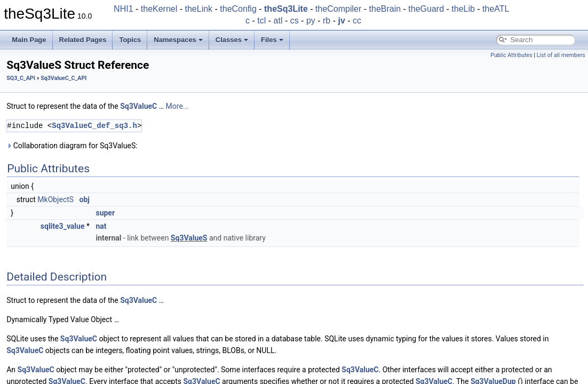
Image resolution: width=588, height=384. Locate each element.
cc (357, 21)
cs (295, 21)
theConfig (238, 9)
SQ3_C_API (21, 78)
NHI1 (123, 9)
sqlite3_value (63, 226)
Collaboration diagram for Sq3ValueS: (72, 146)
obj (85, 199)
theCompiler (338, 9)
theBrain (385, 9)
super (105, 213)
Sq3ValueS (189, 238)
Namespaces (178, 40)
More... (177, 106)
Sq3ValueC (138, 106)
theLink (199, 9)
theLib (463, 9)
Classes (232, 40)
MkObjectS (55, 199)
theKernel (159, 9)
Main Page (29, 40)
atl (278, 21)
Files (272, 40)
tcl (261, 21)
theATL (496, 9)
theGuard (426, 9)
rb (327, 21)
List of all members (561, 55)
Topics (130, 40)
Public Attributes (511, 55)
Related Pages (83, 40)
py (311, 21)
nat (101, 226)
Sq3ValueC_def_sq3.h (94, 126)
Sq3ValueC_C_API (63, 78)
